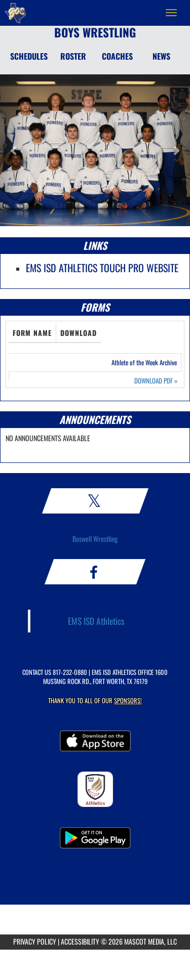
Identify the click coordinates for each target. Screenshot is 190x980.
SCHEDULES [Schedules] (29, 56)
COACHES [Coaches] (117, 56)
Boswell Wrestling (95, 539)
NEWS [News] (161, 56)
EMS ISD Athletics (96, 621)
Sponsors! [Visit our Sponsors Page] (128, 700)
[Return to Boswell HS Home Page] (15, 13)
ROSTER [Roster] (73, 56)
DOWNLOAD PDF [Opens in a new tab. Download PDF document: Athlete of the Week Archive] (156, 381)
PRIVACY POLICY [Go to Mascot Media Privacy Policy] (35, 941)
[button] (14, 150)
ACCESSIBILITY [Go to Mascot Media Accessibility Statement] (80, 941)
